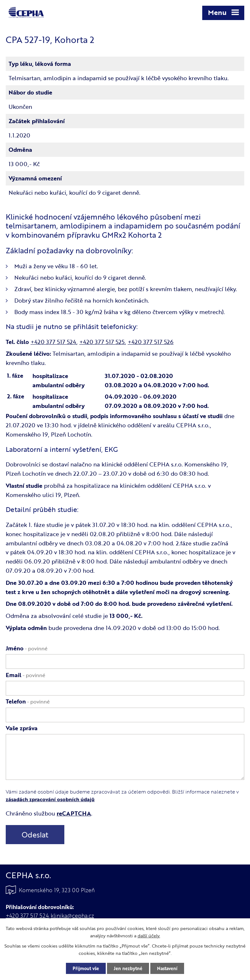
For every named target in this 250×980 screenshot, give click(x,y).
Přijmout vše (86, 968)
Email (25, 675)
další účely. (149, 936)
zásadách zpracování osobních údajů (50, 799)
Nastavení (167, 968)
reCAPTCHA (74, 813)
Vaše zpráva (22, 728)
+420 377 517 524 (54, 342)
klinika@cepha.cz (72, 916)
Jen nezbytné (128, 968)
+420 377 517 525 (102, 342)
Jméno (27, 648)
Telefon (28, 701)
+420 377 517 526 (151, 342)
